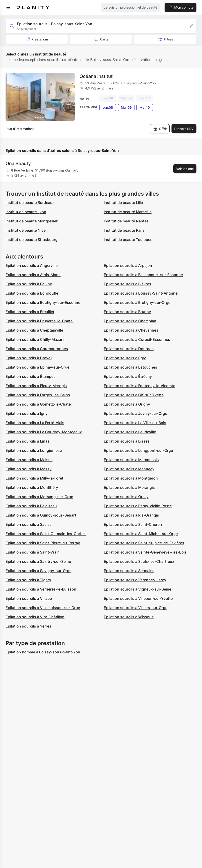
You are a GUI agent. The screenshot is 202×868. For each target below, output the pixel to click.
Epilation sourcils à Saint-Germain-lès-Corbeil (46, 534)
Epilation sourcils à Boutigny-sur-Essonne (43, 302)
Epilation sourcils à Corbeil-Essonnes (137, 339)
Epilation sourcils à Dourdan (129, 349)
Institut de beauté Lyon (26, 212)
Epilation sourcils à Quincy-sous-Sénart (41, 515)
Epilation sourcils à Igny (27, 413)
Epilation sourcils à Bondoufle (32, 293)
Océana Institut (96, 76)
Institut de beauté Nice (26, 230)
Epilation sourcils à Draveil (29, 358)
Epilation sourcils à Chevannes (131, 330)
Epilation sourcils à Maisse (29, 460)
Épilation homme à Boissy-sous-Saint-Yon (43, 652)
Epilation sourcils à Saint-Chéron (133, 524)
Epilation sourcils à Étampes (31, 376)
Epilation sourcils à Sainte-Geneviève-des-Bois (145, 552)
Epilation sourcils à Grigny (127, 404)
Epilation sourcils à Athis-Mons (33, 275)
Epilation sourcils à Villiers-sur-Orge (136, 608)
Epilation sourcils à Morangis (129, 487)
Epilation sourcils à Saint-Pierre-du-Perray (43, 543)
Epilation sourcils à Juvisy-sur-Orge (135, 413)
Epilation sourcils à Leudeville (130, 432)
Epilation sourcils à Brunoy (127, 312)
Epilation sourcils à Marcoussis (131, 460)
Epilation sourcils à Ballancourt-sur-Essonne (143, 275)
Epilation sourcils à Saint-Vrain (33, 552)
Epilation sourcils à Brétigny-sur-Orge (137, 302)
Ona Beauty (18, 163)
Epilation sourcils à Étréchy (128, 376)
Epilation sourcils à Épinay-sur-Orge (37, 367)
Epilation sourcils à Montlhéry (32, 487)
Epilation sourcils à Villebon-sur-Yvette (138, 598)
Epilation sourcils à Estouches (130, 367)
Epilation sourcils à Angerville (32, 265)
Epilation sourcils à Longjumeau (34, 450)
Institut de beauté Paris (124, 230)
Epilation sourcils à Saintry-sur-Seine (38, 561)
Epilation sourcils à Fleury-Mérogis (36, 386)
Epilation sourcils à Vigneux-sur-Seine (138, 589)
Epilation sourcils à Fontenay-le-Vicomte (139, 386)
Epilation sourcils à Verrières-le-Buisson (41, 589)
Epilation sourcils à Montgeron (131, 478)
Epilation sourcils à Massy (29, 469)
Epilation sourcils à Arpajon (128, 265)
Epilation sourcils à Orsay (126, 497)
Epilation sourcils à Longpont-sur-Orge (138, 450)
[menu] (8, 7)
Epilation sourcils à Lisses (127, 441)
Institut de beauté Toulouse (128, 240)
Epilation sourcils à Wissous (129, 617)
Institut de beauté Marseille (128, 212)
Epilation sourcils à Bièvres (127, 284)
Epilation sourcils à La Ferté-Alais (35, 423)
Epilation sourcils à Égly (125, 358)
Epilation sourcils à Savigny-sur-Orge (38, 571)
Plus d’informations (20, 129)
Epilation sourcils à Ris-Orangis (131, 515)
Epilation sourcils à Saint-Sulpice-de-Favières (144, 543)
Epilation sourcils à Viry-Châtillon (35, 617)
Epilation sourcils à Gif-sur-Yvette (134, 395)
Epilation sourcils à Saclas (29, 524)
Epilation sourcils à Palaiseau (31, 506)
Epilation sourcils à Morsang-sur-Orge (39, 497)
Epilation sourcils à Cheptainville (34, 330)
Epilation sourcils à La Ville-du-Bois (135, 423)
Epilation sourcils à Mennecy (129, 469)
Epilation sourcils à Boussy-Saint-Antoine (141, 293)
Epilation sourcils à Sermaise (129, 571)
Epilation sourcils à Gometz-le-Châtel (39, 404)
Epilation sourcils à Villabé (29, 598)
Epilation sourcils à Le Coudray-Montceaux (44, 432)
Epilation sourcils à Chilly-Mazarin (36, 339)
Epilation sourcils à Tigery (28, 580)
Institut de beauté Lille (123, 203)
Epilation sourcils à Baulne (29, 284)
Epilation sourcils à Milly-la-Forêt (34, 478)
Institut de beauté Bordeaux (30, 203)
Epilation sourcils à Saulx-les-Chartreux (139, 561)
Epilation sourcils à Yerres (28, 626)
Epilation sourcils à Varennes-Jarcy (135, 580)
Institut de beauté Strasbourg (32, 240)
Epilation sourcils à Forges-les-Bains (38, 395)
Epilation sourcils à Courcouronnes (37, 349)
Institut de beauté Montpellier (32, 221)
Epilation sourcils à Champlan (130, 321)
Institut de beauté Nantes (126, 221)
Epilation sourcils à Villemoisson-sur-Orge (43, 608)
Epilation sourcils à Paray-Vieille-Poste (138, 506)
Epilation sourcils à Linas (28, 441)
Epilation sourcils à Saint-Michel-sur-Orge (141, 534)
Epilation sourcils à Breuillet (30, 312)
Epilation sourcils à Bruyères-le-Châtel (40, 321)
